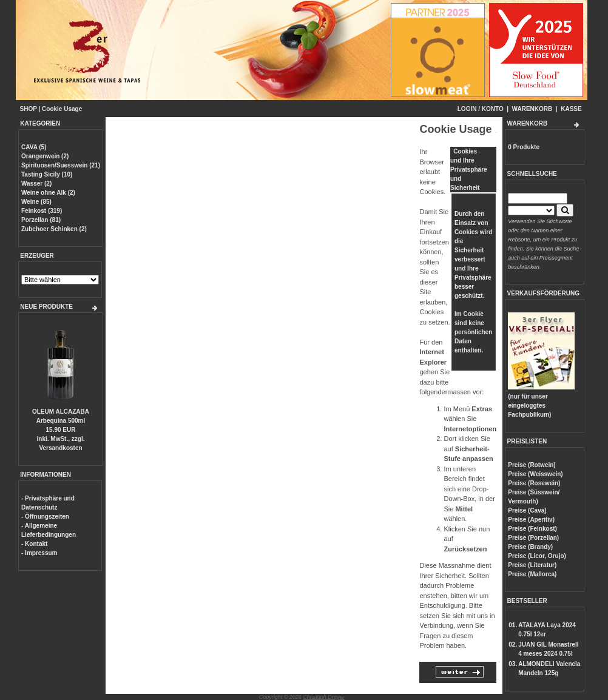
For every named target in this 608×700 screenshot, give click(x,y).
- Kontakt (34, 544)
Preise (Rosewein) (534, 483)
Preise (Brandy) (530, 547)
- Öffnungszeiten (45, 517)
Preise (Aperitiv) (531, 520)
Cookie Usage (62, 109)
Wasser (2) (36, 183)
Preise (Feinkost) (532, 529)
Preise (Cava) (527, 510)
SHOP (29, 109)
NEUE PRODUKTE (46, 307)
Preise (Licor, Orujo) (537, 556)
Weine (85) (36, 202)
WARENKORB (532, 109)
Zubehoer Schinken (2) (54, 229)
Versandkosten (60, 448)
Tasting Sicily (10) (47, 174)
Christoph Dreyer (323, 697)
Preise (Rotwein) (532, 465)
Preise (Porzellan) (533, 538)
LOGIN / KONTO (481, 109)
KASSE (571, 109)
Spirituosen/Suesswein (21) (61, 165)
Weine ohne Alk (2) (48, 193)
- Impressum (39, 553)
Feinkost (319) (42, 211)
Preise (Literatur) (532, 565)
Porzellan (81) (41, 220)
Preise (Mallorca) (532, 574)
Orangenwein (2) (45, 156)
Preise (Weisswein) (535, 474)
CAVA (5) (34, 147)
